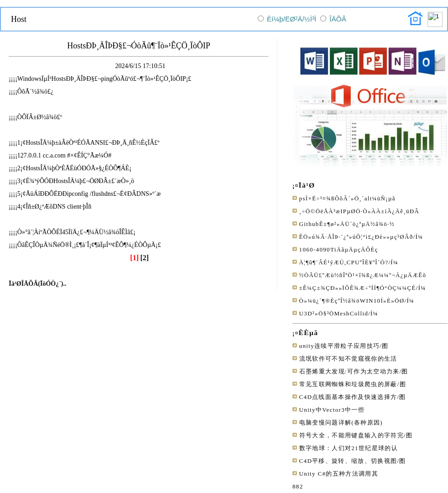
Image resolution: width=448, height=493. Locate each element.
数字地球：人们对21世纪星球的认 (349, 448)
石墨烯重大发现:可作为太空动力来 (349, 371)
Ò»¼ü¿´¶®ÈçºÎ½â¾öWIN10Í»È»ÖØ (352, 301)
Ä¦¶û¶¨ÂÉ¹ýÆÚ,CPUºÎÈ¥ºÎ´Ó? (344, 262)
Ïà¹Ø (307, 185)
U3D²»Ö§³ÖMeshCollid (334, 313)
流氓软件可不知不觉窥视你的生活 (348, 359)
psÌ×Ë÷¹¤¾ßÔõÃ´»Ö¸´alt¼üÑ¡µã (347, 198)
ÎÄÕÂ (338, 19)
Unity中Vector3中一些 (332, 410)
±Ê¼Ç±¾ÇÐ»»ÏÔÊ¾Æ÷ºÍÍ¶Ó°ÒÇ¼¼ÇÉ (358, 288)
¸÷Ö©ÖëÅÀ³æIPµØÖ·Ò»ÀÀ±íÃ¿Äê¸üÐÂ (359, 211)
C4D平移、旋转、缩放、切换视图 (348, 461)
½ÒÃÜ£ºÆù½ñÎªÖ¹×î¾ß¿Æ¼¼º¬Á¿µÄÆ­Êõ (363, 275)
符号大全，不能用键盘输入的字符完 (352, 435)
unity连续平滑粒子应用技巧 (340, 346)
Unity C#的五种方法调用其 (339, 474)
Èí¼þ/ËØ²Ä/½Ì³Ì (292, 19)
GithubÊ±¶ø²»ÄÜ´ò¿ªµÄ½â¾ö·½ (347, 224)
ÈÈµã (309, 333)
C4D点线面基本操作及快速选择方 (348, 397)
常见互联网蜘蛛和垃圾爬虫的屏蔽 (348, 384)
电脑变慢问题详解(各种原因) (341, 422)
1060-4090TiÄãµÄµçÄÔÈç (339, 249)
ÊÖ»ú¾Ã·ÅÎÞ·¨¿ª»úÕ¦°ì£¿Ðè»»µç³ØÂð (356, 237)
